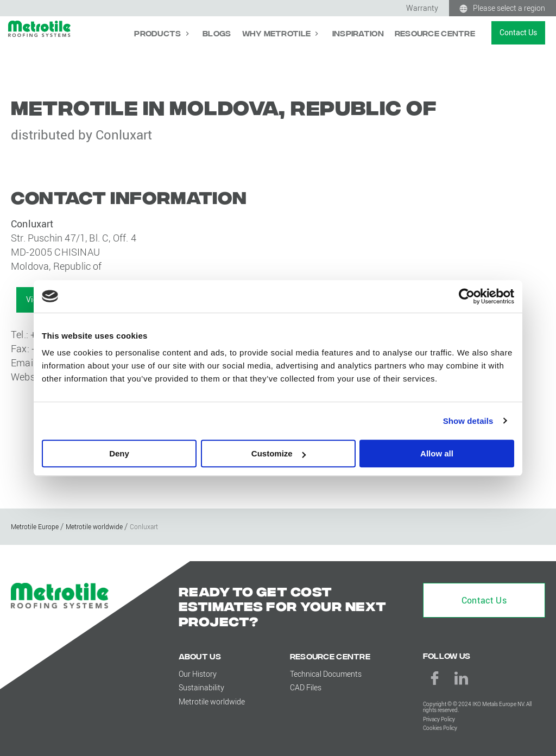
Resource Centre (435, 33)
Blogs (217, 33)
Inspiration (358, 33)
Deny (119, 453)
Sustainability (201, 687)
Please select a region (509, 8)
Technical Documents (326, 674)
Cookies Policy (440, 728)
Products (159, 33)
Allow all (437, 453)
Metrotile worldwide (212, 701)
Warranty (422, 8)
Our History (198, 674)
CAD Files (306, 687)
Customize (279, 453)
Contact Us (518, 32)
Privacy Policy (439, 719)
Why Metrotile (277, 33)
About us (200, 656)
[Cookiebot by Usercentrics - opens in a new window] (467, 296)
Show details (468, 421)
